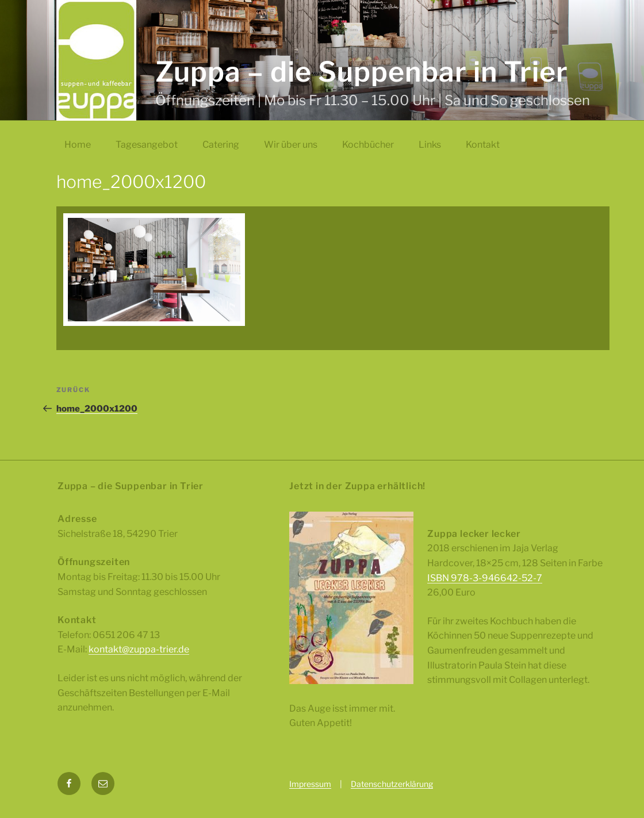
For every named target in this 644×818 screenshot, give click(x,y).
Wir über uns (291, 145)
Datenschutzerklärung (392, 784)
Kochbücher (368, 145)
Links (430, 145)
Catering (221, 145)
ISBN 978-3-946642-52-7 (485, 578)
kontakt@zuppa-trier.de (139, 649)
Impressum (310, 784)
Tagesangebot (147, 145)
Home (78, 145)
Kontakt (483, 145)
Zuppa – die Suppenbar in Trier (362, 72)
